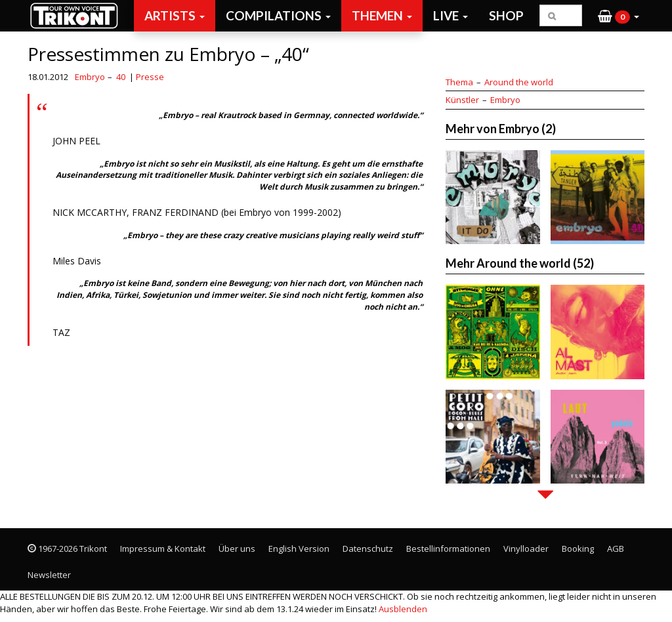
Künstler (462, 100)
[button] (619, 16)
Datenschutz (368, 549)
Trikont (78, 15)
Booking (578, 549)
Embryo (90, 77)
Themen (382, 15)
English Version (299, 549)
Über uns (237, 549)
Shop (506, 15)
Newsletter (49, 575)
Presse (150, 77)
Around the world (519, 82)
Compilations (278, 15)
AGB (616, 549)
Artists (175, 15)
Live (451, 15)
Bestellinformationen (448, 549)
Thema (459, 82)
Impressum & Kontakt (163, 549)
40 (121, 77)
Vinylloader (526, 549)
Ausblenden (403, 609)
